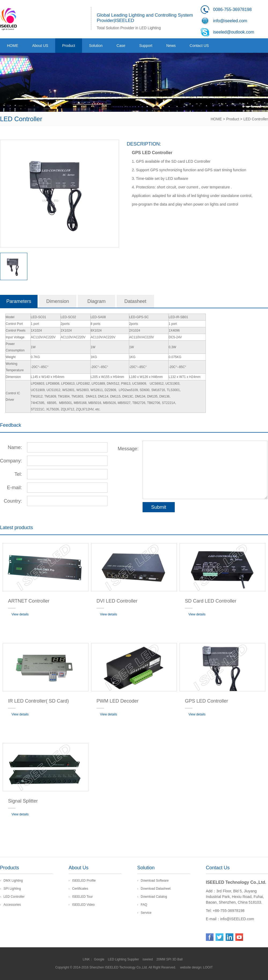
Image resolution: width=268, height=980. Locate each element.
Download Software (155, 881)
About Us (79, 868)
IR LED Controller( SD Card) (38, 701)
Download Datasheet (156, 889)
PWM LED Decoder (118, 701)
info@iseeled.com (230, 21)
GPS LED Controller (206, 701)
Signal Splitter (23, 801)
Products (10, 868)
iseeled (148, 959)
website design (191, 967)
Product (233, 119)
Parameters (19, 301)
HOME (216, 119)
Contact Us (218, 868)
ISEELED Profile (84, 881)
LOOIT (208, 967)
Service (146, 913)
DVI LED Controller (117, 601)
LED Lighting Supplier (124, 959)
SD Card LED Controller (211, 601)
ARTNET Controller (29, 601)
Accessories (12, 905)
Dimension (57, 301)
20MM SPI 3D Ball (170, 959)
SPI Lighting (12, 889)
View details (20, 614)
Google (100, 959)
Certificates (80, 889)
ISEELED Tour (82, 897)
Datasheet (135, 301)
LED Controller (256, 119)
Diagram (96, 301)
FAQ (144, 905)
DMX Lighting (13, 881)
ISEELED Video (83, 905)
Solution (146, 868)
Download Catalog (154, 897)
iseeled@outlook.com (234, 32)
